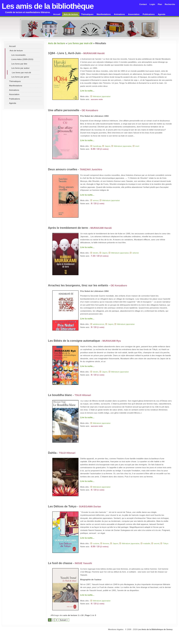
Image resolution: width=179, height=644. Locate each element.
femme (106, 543)
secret (157, 543)
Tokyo (166, 543)
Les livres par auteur (20, 68)
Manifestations (104, 14)
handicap (97, 146)
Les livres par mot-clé (21, 72)
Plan (160, 4)
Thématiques (87, 14)
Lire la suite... (87, 91)
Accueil (57, 14)
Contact (143, 4)
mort (137, 146)
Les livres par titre (19, 64)
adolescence (99, 324)
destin (96, 253)
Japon (108, 146)
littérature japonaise (102, 96)
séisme (136, 253)
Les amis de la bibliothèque (48, 6)
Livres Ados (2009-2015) (22, 59)
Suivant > (64, 620)
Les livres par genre (20, 77)
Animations (119, 14)
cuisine (96, 543)
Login (152, 4)
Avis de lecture (71, 14)
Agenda (162, 14)
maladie (147, 543)
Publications (149, 14)
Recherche (170, 4)
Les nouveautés (18, 55)
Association (134, 14)
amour (96, 200)
